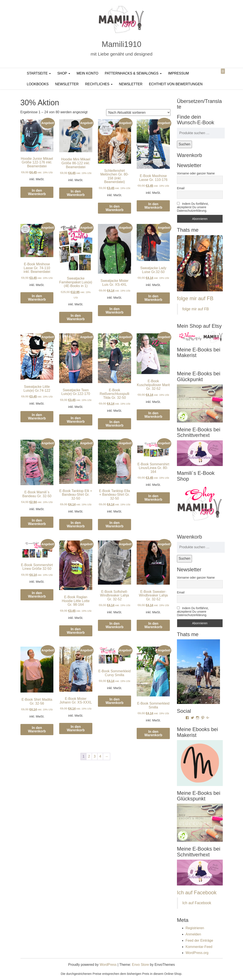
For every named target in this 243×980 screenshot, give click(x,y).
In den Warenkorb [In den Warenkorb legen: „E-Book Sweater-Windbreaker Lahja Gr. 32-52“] (153, 625)
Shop (64, 73)
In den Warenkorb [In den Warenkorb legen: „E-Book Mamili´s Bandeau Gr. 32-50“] (37, 522)
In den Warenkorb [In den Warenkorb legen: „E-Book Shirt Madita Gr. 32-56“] (37, 729)
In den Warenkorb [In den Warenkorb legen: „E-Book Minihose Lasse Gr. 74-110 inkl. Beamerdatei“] (37, 298)
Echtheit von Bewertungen (176, 84)
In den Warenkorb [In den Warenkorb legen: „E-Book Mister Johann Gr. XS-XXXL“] (76, 728)
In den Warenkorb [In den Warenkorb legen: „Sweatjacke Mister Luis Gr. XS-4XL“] (115, 311)
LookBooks (38, 84)
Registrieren (195, 928)
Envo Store (140, 965)
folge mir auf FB (195, 298)
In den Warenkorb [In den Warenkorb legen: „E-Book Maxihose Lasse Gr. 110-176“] (153, 206)
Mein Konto (87, 73)
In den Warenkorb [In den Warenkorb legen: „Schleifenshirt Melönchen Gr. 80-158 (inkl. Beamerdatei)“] (115, 208)
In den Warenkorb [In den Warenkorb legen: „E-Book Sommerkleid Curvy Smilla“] (115, 701)
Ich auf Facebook (197, 892)
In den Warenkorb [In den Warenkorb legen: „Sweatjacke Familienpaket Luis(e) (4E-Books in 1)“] (76, 317)
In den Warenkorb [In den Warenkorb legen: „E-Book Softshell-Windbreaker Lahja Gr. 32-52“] (115, 625)
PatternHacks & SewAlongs (133, 73)
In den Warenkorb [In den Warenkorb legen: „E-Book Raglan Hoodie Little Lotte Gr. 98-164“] (76, 631)
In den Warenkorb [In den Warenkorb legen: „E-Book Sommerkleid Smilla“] (153, 733)
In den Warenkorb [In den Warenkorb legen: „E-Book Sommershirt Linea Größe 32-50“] (37, 595)
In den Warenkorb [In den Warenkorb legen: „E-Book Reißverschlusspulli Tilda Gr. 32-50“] (115, 424)
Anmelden (193, 934)
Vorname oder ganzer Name (196, 173)
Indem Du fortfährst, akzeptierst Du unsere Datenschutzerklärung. (193, 207)
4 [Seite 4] (100, 756)
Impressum (179, 73)
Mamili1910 (121, 44)
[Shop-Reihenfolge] (138, 113)
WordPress (108, 965)
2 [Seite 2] (89, 756)
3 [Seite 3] (95, 756)
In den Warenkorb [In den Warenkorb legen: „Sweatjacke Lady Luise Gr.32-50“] (153, 298)
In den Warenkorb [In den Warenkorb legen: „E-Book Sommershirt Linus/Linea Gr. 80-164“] (153, 498)
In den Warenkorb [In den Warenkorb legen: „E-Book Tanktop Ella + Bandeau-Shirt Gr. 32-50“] (115, 524)
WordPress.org (197, 953)
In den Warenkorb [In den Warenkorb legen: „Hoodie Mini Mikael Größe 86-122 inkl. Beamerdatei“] (76, 193)
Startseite (39, 73)
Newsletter (67, 84)
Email (181, 188)
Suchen (184, 144)
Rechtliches (99, 84)
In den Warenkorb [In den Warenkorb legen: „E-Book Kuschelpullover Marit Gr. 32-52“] (153, 415)
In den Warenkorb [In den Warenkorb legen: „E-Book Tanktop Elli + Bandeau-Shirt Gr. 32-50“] (76, 524)
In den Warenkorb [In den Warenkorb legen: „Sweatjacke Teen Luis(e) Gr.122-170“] (76, 420)
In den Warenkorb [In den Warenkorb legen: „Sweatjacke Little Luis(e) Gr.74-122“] (37, 417)
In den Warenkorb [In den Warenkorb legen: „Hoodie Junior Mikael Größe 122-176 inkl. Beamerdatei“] (37, 192)
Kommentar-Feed (199, 947)
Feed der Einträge (199, 940)
